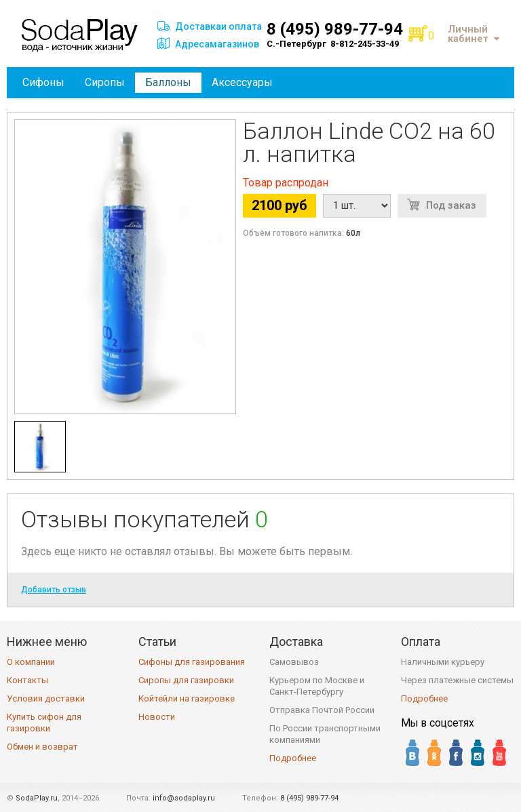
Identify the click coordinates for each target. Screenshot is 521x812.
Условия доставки (46, 698)
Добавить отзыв (54, 590)
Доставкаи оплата (218, 26)
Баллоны (168, 82)
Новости (157, 717)
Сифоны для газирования (192, 662)
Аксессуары (242, 82)
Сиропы (105, 82)
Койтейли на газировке (187, 698)
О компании (31, 662)
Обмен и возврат (42, 747)
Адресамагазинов (217, 44)
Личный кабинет (474, 34)
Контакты (27, 680)
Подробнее (293, 758)
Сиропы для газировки (186, 680)
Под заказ (451, 205)
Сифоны (43, 82)
